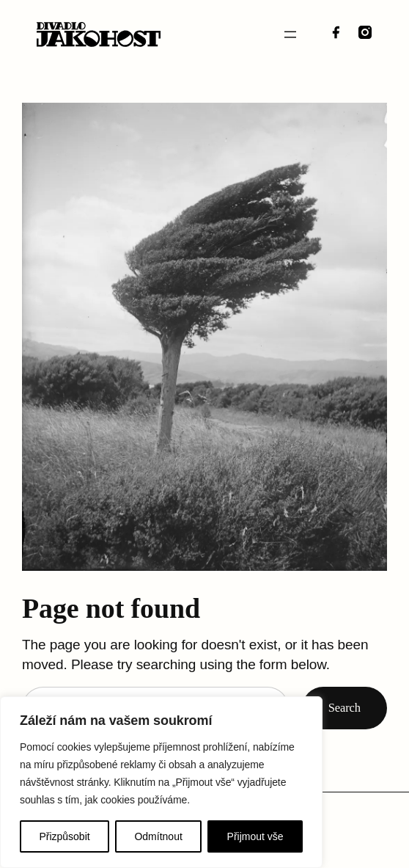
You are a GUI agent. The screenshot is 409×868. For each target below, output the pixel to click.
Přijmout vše (255, 836)
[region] (161, 782)
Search (344, 708)
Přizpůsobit (64, 836)
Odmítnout (158, 836)
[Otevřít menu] (290, 34)
